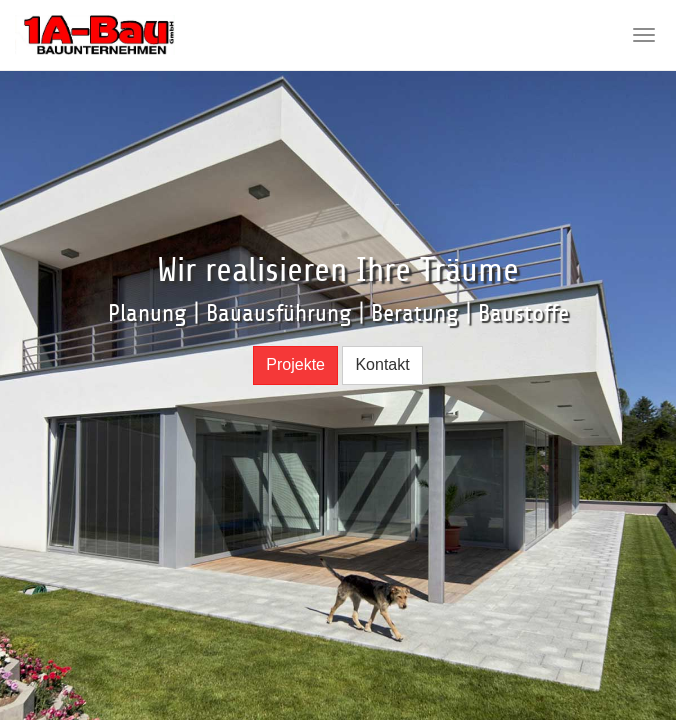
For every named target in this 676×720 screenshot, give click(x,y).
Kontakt (382, 364)
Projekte (295, 364)
